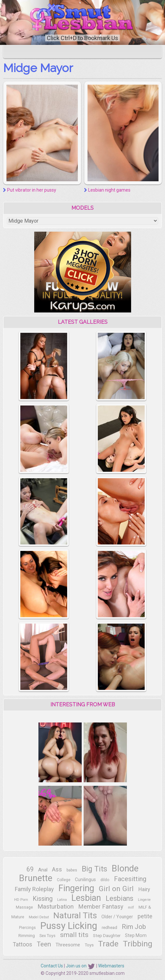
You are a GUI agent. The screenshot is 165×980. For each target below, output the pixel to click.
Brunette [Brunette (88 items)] (36, 878)
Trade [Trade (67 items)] (108, 944)
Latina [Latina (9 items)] (62, 900)
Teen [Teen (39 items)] (44, 944)
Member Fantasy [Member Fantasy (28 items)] (101, 907)
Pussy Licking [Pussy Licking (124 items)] (69, 926)
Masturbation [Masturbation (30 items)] (56, 906)
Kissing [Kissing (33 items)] (43, 899)
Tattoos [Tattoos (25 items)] (23, 944)
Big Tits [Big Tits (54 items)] (94, 869)
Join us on (81, 966)
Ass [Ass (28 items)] (57, 869)
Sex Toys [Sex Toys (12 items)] (47, 936)
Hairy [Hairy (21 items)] (144, 889)
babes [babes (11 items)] (72, 870)
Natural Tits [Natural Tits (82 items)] (75, 915)
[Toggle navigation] (13, 52)
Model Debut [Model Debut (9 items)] (39, 917)
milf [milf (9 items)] (131, 907)
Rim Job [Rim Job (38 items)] (134, 927)
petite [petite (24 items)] (145, 916)
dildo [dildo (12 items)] (105, 880)
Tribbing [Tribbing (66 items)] (138, 944)
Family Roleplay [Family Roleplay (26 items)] (34, 889)
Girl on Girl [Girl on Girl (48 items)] (116, 889)
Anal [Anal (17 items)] (43, 870)
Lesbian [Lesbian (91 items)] (86, 898)
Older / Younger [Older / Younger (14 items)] (117, 917)
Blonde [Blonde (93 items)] (125, 869)
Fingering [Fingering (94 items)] (76, 888)
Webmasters (111, 966)
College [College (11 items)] (64, 880)
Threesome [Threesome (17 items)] (68, 945)
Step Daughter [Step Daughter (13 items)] (107, 936)
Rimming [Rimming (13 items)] (27, 936)
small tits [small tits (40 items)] (74, 935)
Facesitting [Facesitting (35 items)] (130, 879)
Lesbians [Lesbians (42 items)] (119, 898)
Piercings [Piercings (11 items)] (27, 928)
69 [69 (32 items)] (30, 869)
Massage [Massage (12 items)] (24, 907)
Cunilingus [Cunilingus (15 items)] (85, 880)
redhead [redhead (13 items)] (109, 927)
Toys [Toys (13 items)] (89, 945)
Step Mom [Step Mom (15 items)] (136, 935)
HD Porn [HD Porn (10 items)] (21, 900)
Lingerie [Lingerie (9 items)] (144, 900)
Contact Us (52, 966)
